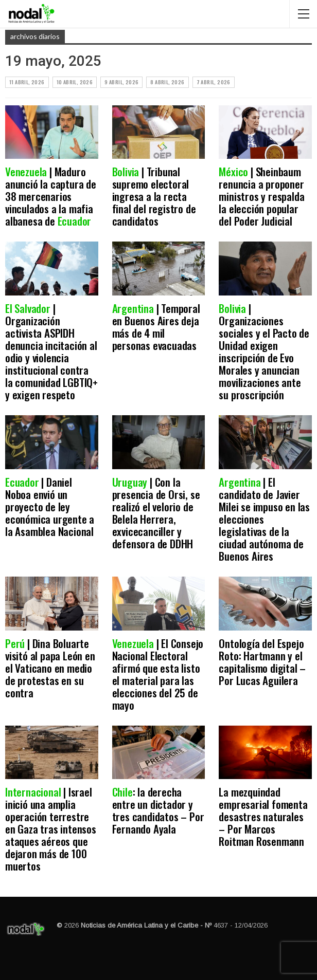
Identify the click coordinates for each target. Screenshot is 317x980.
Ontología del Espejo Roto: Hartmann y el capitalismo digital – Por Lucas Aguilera (262, 662)
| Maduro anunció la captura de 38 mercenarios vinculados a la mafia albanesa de (51, 196)
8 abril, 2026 (167, 82)
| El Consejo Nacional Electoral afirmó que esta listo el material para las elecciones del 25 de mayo (158, 674)
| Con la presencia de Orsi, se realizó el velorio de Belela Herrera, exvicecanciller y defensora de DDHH (156, 513)
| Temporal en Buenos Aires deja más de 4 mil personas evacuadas (157, 327)
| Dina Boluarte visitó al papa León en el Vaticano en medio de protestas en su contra (50, 668)
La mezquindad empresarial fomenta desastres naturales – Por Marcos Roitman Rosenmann (263, 816)
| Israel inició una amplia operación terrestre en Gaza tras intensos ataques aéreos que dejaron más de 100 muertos (51, 829)
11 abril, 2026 (27, 82)
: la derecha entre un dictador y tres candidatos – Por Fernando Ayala (158, 810)
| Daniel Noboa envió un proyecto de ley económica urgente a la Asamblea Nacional (51, 506)
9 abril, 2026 (121, 82)
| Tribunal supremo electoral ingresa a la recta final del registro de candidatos (154, 196)
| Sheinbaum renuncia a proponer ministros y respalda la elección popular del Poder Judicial (261, 196)
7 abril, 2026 (214, 82)
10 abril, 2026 (75, 82)
